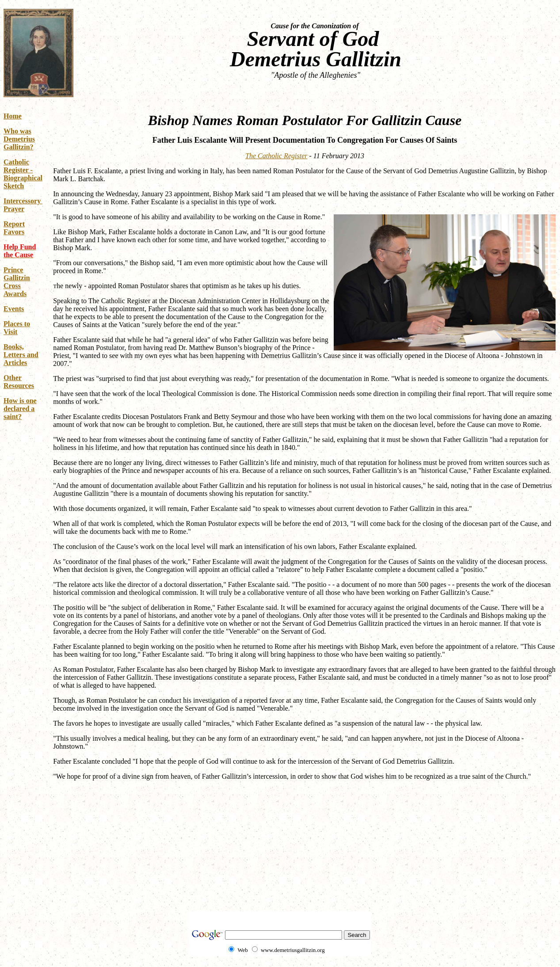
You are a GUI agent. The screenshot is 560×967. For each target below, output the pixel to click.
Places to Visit (17, 328)
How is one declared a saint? (20, 409)
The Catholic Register (276, 156)
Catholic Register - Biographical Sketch (23, 174)
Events (14, 309)
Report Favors (14, 228)
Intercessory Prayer (23, 205)
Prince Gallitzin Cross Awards (17, 282)
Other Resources (19, 382)
